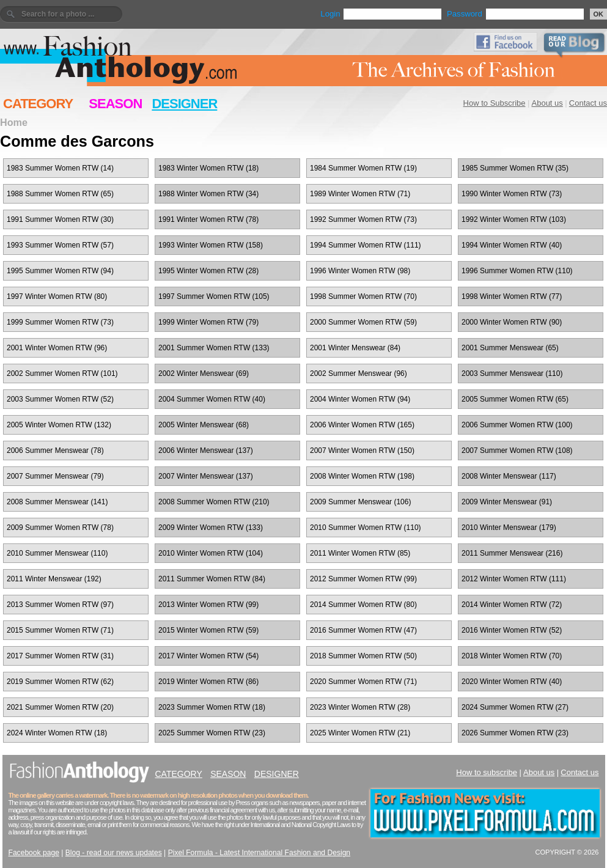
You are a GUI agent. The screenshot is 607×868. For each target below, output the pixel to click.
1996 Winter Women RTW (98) (360, 271)
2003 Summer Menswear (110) (512, 373)
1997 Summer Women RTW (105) (214, 296)
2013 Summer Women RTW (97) (60, 605)
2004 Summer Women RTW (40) (212, 399)
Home (14, 122)
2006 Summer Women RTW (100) (517, 425)
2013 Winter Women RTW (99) (208, 605)
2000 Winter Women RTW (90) (512, 322)
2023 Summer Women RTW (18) (212, 707)
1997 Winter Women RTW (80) (57, 296)
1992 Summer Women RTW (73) (363, 219)
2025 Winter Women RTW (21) (360, 733)
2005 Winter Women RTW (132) (59, 425)
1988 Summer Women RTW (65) (60, 194)
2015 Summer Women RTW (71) (60, 630)
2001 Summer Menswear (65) (510, 348)
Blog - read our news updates (114, 853)
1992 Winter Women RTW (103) (514, 219)
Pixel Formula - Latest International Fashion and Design (259, 853)
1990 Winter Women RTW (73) (512, 194)
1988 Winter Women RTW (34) (208, 194)
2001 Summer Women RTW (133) (214, 348)
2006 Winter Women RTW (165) (362, 425)
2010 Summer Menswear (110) (57, 553)
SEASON (115, 104)
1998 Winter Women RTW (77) (512, 296)
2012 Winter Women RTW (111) (514, 579)
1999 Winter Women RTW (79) (208, 322)
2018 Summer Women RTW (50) (363, 656)
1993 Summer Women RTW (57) (60, 245)
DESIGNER (184, 104)
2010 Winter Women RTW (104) (211, 553)
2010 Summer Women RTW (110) (366, 528)
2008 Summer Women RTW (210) (214, 502)
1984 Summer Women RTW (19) (363, 168)
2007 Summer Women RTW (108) (517, 451)
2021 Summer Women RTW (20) (60, 707)
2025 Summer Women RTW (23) (212, 733)
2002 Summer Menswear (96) (359, 373)
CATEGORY (38, 104)
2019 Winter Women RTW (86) (208, 682)
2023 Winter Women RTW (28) (360, 707)
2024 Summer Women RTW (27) (515, 707)
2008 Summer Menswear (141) (57, 502)
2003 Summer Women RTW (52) (60, 399)
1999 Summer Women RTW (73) (60, 322)
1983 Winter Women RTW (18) (208, 168)
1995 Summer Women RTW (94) (60, 271)
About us (547, 103)
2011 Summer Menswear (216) (512, 553)
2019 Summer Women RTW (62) (60, 682)
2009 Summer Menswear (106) (360, 502)
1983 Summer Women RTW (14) (60, 168)
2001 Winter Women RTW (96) (57, 348)
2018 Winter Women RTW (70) (512, 656)
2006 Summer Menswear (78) (55, 451)
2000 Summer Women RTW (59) (363, 322)
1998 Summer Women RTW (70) (363, 296)
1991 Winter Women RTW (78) (208, 219)
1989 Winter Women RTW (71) (360, 194)
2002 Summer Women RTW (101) (62, 373)
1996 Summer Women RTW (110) (517, 271)
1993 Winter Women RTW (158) (211, 245)
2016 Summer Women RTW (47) (363, 630)
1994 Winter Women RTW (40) (512, 245)
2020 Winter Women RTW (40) (512, 682)
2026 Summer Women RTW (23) (515, 733)
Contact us (588, 103)
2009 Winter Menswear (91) (507, 502)
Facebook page (34, 853)
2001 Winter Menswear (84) (355, 348)
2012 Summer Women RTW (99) (363, 579)
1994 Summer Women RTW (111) (366, 245)
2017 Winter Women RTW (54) (208, 656)
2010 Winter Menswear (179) (509, 528)
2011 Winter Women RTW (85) (360, 553)
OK (599, 14)
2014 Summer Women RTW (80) (363, 605)
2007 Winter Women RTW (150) (362, 451)
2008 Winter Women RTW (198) (362, 476)
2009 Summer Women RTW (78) (60, 528)
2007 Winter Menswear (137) (206, 476)
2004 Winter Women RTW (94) (360, 399)
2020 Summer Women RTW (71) (363, 682)
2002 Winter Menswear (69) (204, 373)
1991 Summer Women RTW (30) (60, 219)
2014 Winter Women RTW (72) (512, 605)
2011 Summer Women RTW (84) (212, 579)
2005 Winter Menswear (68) (204, 425)
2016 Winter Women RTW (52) (512, 630)
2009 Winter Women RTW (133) (211, 528)
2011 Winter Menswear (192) (54, 579)
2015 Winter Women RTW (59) (208, 630)
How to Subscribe (495, 103)
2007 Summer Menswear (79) (55, 476)
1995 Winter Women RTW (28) (208, 271)
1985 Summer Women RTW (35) (515, 168)
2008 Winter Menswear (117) (509, 476)
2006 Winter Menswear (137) (206, 451)
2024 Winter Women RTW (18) (57, 733)
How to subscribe (487, 772)
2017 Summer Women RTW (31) (60, 656)
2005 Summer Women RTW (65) (515, 399)
